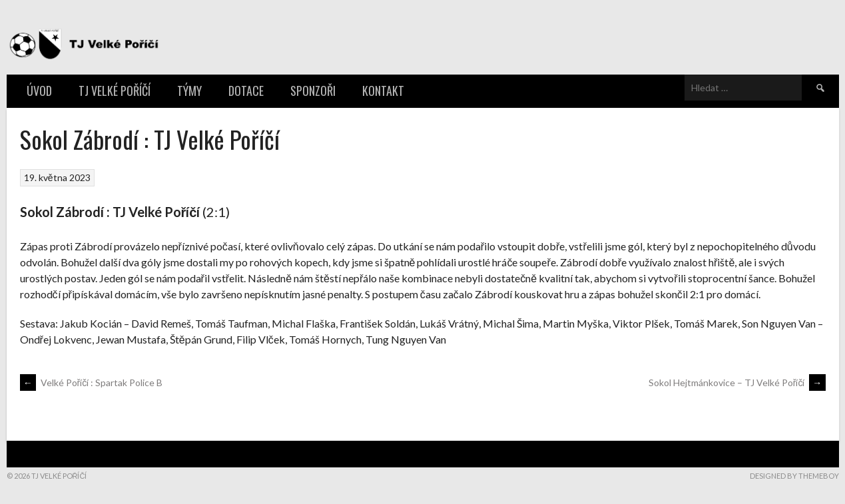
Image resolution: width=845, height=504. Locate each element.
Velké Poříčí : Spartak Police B (92, 382)
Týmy (189, 91)
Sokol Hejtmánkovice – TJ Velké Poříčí (737, 382)
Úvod (39, 91)
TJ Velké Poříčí (115, 91)
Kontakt (383, 91)
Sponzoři (313, 91)
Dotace (246, 91)
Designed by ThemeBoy (794, 476)
